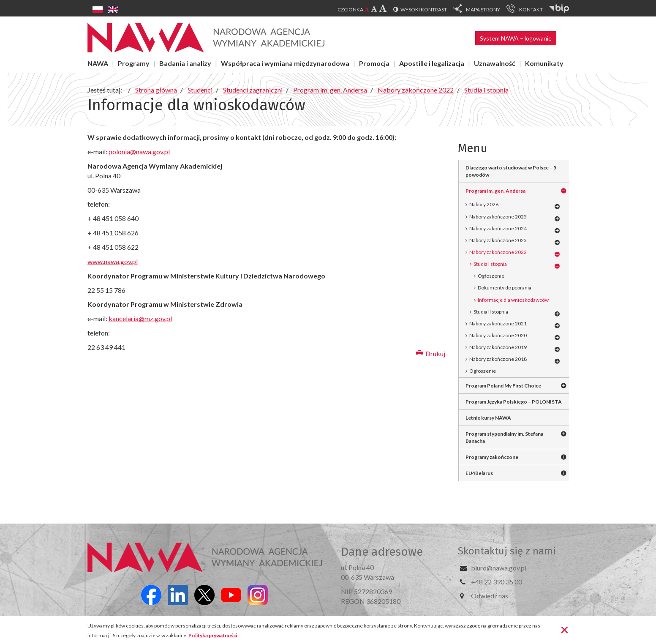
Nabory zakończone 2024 (498, 228)
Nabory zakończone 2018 (498, 359)
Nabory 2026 (484, 204)
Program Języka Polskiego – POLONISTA (514, 402)
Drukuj (431, 353)
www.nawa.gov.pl (113, 261)
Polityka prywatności (213, 635)
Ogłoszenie (491, 276)
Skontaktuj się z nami (507, 551)
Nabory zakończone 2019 (498, 347)
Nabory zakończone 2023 (498, 240)
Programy (134, 63)
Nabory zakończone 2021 (498, 323)
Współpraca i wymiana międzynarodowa (285, 63)
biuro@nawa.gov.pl (499, 568)
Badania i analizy (185, 63)
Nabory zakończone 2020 (498, 335)
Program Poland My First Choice (503, 386)
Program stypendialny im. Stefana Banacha (504, 437)
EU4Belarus (479, 473)
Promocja (374, 63)
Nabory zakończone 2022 (498, 252)
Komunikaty (544, 63)
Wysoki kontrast (424, 10)
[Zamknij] (565, 629)
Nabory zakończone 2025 (498, 217)
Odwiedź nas (490, 596)
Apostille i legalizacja (432, 63)
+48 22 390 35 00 (497, 582)
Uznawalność (495, 63)
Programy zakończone (492, 457)
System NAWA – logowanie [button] (516, 38)
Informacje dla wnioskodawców (513, 300)
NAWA (98, 63)
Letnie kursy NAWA (488, 418)
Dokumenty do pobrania (505, 288)
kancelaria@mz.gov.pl (140, 318)
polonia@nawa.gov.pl (139, 151)
